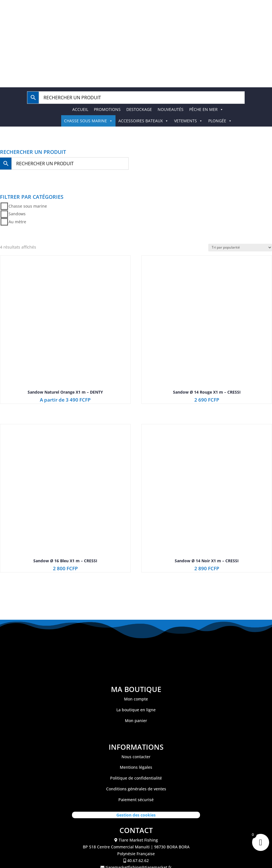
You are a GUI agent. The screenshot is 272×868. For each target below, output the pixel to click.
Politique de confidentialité (136, 778)
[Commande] (240, 248)
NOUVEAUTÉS (171, 109)
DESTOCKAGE (139, 109)
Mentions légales (136, 767)
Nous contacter (136, 757)
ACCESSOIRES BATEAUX (143, 121)
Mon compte (136, 699)
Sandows (17, 214)
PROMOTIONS (107, 109)
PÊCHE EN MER (206, 109)
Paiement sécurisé (136, 800)
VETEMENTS (188, 121)
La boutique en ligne (136, 710)
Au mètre (17, 222)
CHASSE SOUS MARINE (88, 121)
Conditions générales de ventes (136, 789)
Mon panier (136, 721)
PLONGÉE (220, 121)
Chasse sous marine (28, 206)
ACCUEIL (80, 109)
